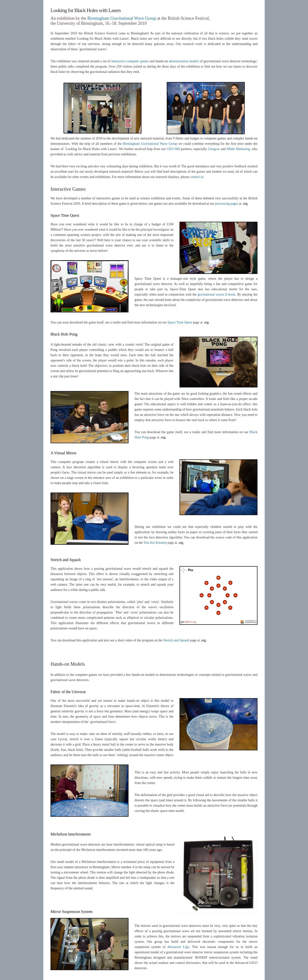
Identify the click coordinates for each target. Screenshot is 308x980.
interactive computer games (130, 61)
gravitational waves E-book (217, 294)
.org (245, 204)
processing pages (227, 204)
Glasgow (214, 149)
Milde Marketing (238, 149)
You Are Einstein (155, 543)
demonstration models (184, 61)
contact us (197, 177)
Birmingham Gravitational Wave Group (122, 18)
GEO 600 (173, 149)
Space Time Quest (180, 322)
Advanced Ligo (178, 947)
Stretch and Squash (176, 640)
